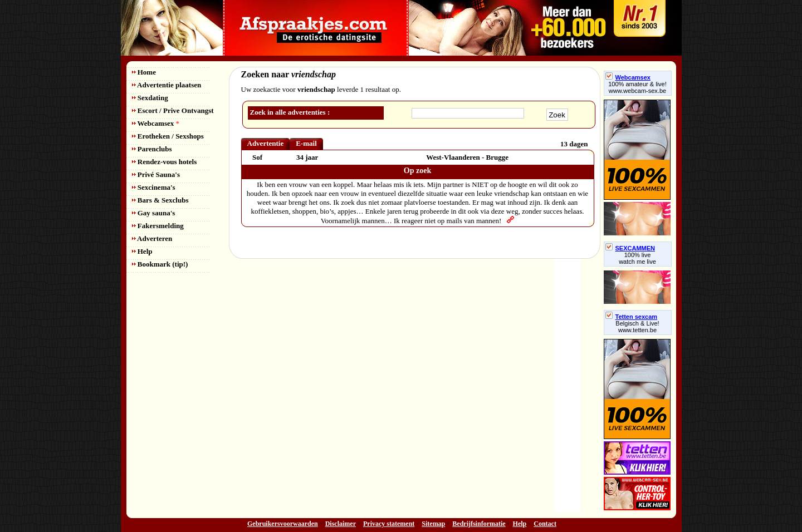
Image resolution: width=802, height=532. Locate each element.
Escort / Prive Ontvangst (173, 110)
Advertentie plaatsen (167, 85)
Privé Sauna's (156, 174)
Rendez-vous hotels (165, 162)
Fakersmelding (158, 226)
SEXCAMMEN (630, 248)
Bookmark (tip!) (160, 264)
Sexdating (150, 98)
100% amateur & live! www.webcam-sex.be (637, 87)
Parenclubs (152, 149)
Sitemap (433, 524)
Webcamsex (156, 123)
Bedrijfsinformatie (479, 524)
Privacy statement (389, 524)
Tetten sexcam (632, 317)
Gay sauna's (154, 213)
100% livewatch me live (637, 258)
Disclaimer (341, 524)
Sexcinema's (154, 187)
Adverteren (152, 238)
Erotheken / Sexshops (168, 136)
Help (142, 251)
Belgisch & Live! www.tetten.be (637, 327)
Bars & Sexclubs (160, 200)
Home (144, 72)
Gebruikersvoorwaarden (283, 524)
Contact (545, 524)
